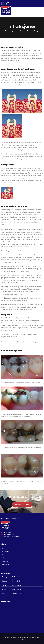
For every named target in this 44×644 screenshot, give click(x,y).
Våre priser (5, 561)
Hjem (4, 548)
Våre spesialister (7, 555)
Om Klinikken (6, 551)
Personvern (26, 640)
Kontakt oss (6, 565)
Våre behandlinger (7, 558)
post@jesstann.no (9, 535)
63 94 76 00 (7, 532)
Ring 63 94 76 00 (22, 505)
